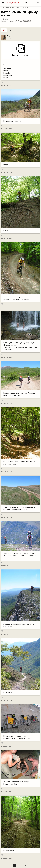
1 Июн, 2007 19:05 (6, 858)
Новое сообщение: (8, 21)
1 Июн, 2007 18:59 (6, 403)
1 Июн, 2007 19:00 (6, 472)
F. (17, 21)
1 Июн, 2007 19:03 (6, 700)
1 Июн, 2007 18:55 (6, 129)
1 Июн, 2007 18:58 (6, 358)
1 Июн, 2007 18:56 (6, 172)
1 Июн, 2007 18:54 (6, 86)
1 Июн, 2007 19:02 (6, 634)
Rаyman (10, 36)
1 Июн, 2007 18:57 (6, 307)
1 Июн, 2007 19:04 (6, 746)
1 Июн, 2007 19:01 (6, 566)
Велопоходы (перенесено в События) (15, 8)
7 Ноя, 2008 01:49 (25, 21)
